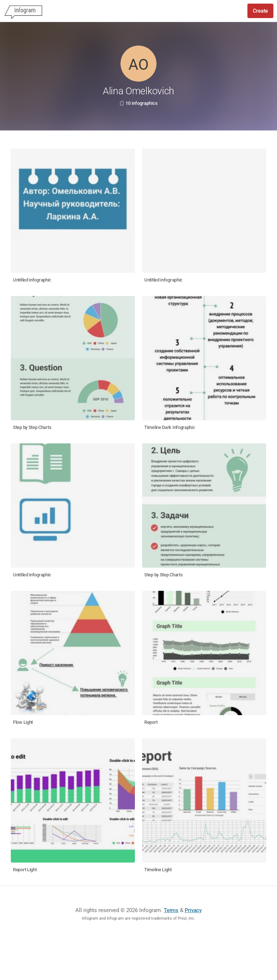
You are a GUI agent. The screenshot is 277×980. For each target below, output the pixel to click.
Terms (171, 910)
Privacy (193, 910)
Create (260, 11)
